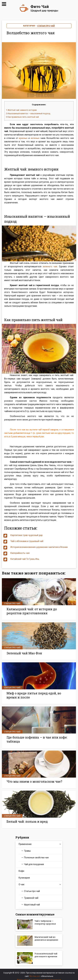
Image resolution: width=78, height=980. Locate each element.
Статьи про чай (46, 26)
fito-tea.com (35, 972)
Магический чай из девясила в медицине (46, 937)
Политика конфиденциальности (46, 976)
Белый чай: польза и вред (25, 818)
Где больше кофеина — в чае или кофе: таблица (35, 737)
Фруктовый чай (32, 901)
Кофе (21, 867)
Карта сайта (23, 976)
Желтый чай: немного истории (21, 110)
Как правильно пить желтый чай (22, 117)
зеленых (35, 138)
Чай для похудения (34, 861)
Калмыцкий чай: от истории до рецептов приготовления (38, 611)
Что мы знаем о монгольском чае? (33, 778)
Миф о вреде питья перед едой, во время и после (38, 694)
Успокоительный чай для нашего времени (45, 954)
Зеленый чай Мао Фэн (23, 652)
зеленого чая (50, 267)
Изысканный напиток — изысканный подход (28, 113)
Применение (25, 840)
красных (23, 138)
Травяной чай (31, 894)
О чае (21, 881)
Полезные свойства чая (36, 854)
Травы (27, 847)
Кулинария (24, 874)
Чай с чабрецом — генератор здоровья (46, 920)
